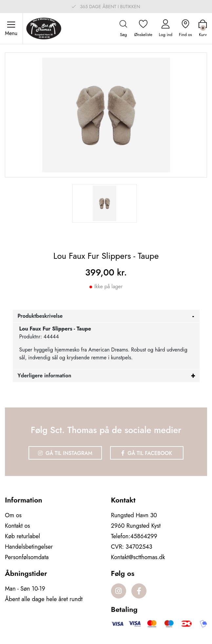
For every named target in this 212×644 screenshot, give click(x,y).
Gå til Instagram (65, 453)
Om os (13, 515)
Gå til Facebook (147, 453)
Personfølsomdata (27, 557)
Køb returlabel (22, 536)
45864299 (144, 536)
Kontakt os (18, 526)
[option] (105, 203)
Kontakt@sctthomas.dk (138, 557)
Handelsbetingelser (29, 547)
